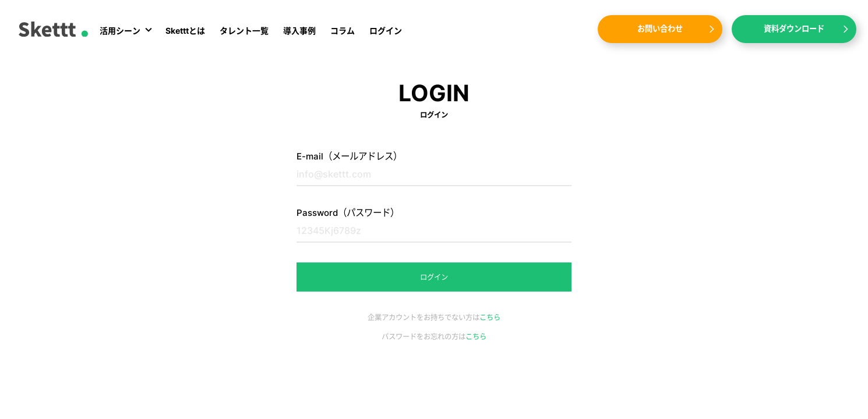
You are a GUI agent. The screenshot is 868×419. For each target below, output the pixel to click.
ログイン (386, 31)
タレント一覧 (244, 31)
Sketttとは (185, 31)
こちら (490, 317)
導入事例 (299, 31)
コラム (343, 31)
